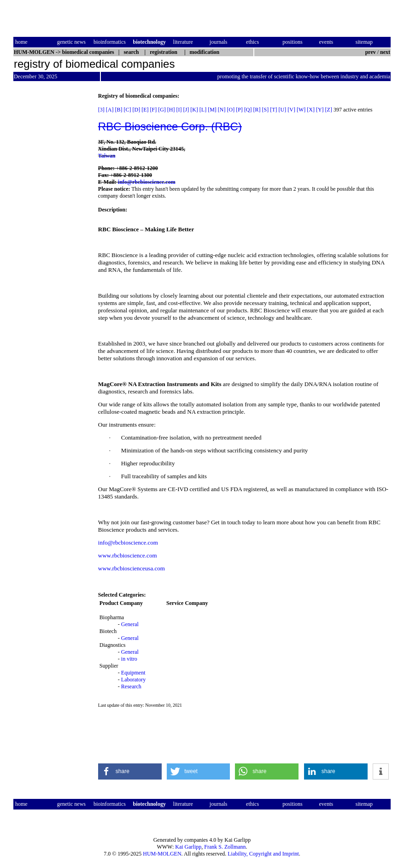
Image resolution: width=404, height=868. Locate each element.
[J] (186, 110)
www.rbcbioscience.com (128, 555)
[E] (145, 110)
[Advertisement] (52, 231)
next (385, 52)
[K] (194, 110)
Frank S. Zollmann (225, 847)
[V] (291, 110)
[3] (101, 110)
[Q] (248, 110)
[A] (110, 110)
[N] (222, 110)
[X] (311, 110)
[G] (162, 110)
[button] (130, 771)
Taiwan (107, 156)
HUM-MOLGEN (162, 854)
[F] (154, 110)
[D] (137, 110)
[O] (231, 110)
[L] (203, 110)
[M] (212, 110)
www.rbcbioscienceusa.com (132, 568)
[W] (301, 110)
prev (371, 52)
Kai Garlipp (188, 847)
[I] (179, 110)
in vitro (129, 659)
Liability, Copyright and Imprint (263, 854)
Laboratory (133, 680)
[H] (171, 110)
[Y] (320, 110)
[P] (239, 110)
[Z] (329, 110)
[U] (283, 110)
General (130, 624)
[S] (266, 110)
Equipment (133, 673)
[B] (119, 110)
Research (131, 686)
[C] (128, 110)
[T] (273, 110)
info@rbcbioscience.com (147, 182)
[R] (257, 110)
